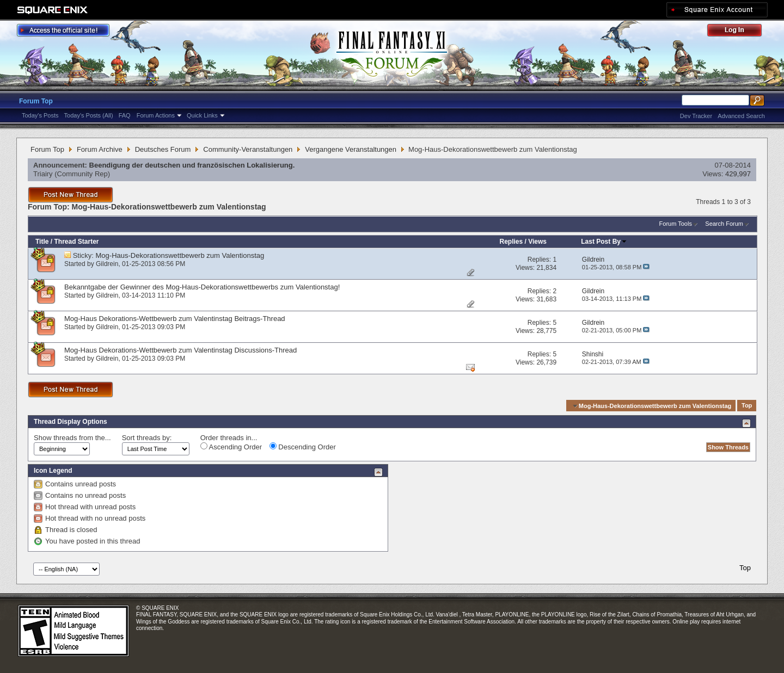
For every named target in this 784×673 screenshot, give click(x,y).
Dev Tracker (696, 116)
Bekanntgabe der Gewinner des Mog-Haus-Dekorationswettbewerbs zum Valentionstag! (202, 287)
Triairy (43, 174)
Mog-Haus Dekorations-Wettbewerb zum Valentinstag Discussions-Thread (180, 350)
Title (42, 242)
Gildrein (107, 264)
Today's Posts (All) (89, 115)
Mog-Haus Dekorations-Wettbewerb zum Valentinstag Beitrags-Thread (175, 319)
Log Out (740, 32)
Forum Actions (156, 115)
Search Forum (724, 224)
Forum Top (36, 101)
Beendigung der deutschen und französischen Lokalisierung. (192, 165)
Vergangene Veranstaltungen (351, 149)
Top (747, 406)
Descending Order (303, 447)
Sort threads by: (147, 438)
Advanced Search (741, 116)
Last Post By (604, 242)
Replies (511, 242)
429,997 (738, 174)
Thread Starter (76, 242)
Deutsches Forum (163, 149)
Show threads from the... (72, 438)
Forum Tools (676, 224)
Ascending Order (231, 447)
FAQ (125, 115)
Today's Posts (40, 115)
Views (537, 242)
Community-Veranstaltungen (248, 149)
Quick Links (202, 115)
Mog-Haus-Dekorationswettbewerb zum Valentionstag (180, 255)
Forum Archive (100, 149)
